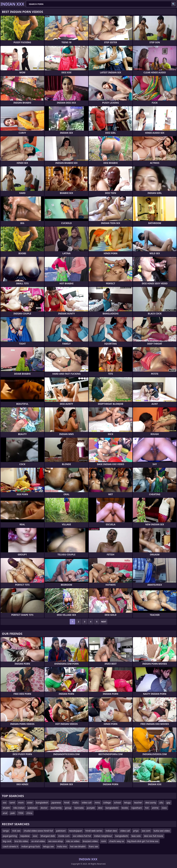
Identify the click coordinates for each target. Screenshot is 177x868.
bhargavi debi (48, 836)
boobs (125, 808)
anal (5, 813)
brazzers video (90, 841)
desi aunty (151, 803)
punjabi (91, 808)
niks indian (19, 808)
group (68, 808)
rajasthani (137, 808)
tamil (12, 803)
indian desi (111, 831)
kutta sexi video (162, 831)
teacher (138, 803)
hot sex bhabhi (78, 846)
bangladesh (42, 803)
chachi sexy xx (117, 841)
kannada (79, 808)
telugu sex (49, 846)
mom (21, 803)
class (164, 808)
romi (104, 841)
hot (147, 808)
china (29, 813)
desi (100, 808)
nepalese (25, 836)
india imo (62, 846)
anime (155, 808)
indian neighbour (103, 836)
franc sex (93, 846)
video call (87, 803)
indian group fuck (31, 846)
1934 (21, 813)
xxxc (35, 836)
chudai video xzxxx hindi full (38, 831)
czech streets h (10, 846)
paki (13, 813)
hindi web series (94, 831)
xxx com (146, 831)
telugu (127, 803)
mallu (76, 803)
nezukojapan (76, 831)
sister (30, 803)
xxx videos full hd (82, 836)
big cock (7, 841)
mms (97, 803)
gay (168, 803)
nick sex (16, 831)
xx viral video (38, 841)
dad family (56, 808)
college (107, 803)
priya (136, 831)
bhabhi (6, 808)
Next (104, 622)
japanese (56, 803)
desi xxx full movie (153, 836)
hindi (67, 803)
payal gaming (10, 836)
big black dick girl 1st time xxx (143, 841)
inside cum (64, 836)
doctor (44, 808)
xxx (4, 803)
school (117, 803)
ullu (161, 803)
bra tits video (21, 841)
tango (6, 831)
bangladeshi (112, 808)
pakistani (33, 808)
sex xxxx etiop (56, 841)
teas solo (136, 836)
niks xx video (73, 841)
